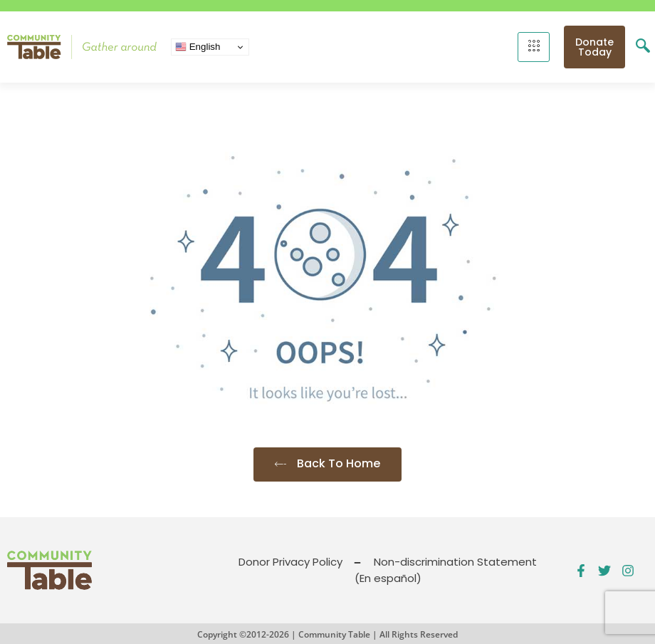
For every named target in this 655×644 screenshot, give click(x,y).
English (198, 47)
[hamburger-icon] (534, 47)
